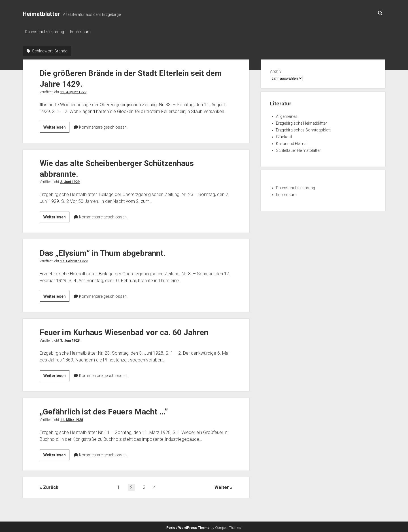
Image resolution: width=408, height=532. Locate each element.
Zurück (51, 486)
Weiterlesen (56, 126)
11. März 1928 (72, 418)
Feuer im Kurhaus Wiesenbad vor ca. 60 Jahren (124, 331)
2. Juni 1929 (70, 180)
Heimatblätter (41, 14)
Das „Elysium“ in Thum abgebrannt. (103, 252)
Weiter (222, 486)
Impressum (83, 32)
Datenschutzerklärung (44, 32)
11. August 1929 (73, 90)
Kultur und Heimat (292, 142)
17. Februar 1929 (74, 260)
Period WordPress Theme (188, 526)
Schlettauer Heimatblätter (298, 149)
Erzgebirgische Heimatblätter (301, 122)
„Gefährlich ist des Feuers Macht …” (104, 410)
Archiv (276, 70)
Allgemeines (287, 115)
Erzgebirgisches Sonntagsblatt (303, 128)
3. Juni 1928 (70, 339)
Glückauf (284, 135)
